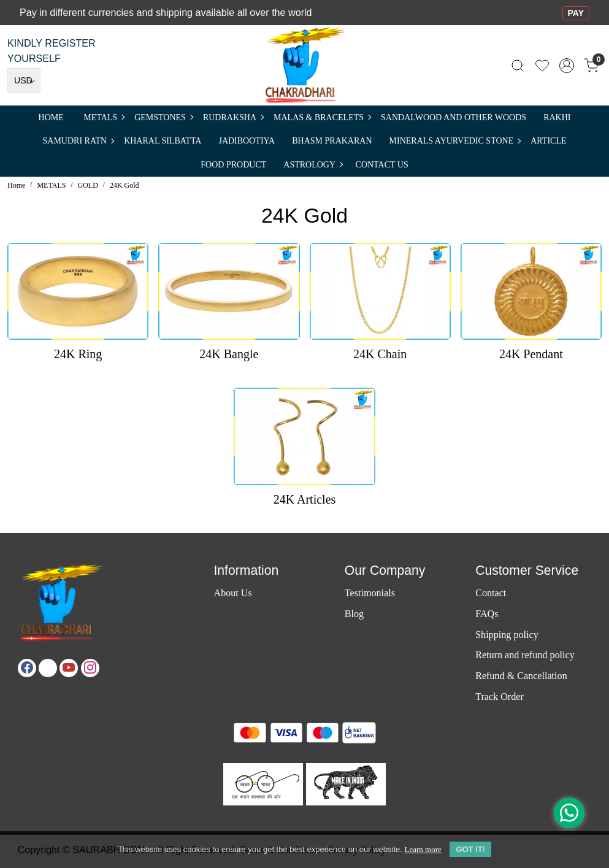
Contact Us (382, 165)
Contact (491, 593)
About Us (232, 593)
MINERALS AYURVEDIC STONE (455, 141)
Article (548, 141)
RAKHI (557, 117)
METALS (104, 117)
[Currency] (24, 80)
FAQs (487, 614)
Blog (354, 614)
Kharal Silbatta (163, 141)
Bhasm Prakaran (332, 141)
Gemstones (163, 117)
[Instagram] (90, 668)
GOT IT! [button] (470, 849)
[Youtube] (69, 668)
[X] (48, 668)
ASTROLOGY (313, 165)
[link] (518, 65)
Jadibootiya (247, 141)
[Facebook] (27, 668)
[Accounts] (567, 66)
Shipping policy (507, 635)
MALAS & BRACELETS (322, 117)
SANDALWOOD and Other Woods (454, 117)
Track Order (500, 697)
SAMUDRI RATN (79, 141)
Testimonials (370, 593)
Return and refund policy (525, 655)
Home (51, 117)
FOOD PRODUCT (233, 165)
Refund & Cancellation (521, 676)
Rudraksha (233, 117)
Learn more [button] (423, 849)
